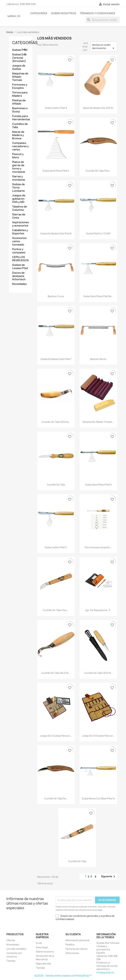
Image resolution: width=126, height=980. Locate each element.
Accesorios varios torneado (19, 241)
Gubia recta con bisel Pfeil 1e (98, 798)
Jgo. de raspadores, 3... (98, 610)
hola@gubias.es (105, 972)
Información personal (77, 940)
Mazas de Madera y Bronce (18, 135)
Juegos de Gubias (19, 67)
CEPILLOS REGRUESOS (20, 259)
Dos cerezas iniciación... (98, 547)
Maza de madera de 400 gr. (98, 108)
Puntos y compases (19, 251)
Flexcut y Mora (18, 156)
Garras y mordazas (19, 178)
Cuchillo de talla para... (98, 171)
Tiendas (11, 961)
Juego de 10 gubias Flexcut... (98, 736)
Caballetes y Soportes (20, 232)
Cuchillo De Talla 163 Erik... (56, 422)
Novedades (19, 284)
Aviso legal (42, 947)
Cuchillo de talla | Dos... (56, 610)
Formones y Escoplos (20, 86)
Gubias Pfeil (20, 50)
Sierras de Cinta (19, 216)
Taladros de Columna (20, 208)
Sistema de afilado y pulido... (98, 422)
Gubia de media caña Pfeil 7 (56, 359)
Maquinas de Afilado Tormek (20, 77)
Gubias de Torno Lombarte (18, 188)
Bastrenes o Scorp (20, 110)
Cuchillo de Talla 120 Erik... (98, 673)
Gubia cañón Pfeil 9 (56, 108)
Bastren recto (98, 359)
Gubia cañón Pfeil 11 (56, 547)
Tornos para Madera (20, 94)
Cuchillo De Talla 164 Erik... (56, 673)
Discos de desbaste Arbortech (19, 276)
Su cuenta (73, 934)
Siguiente (109, 877)
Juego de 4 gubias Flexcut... (56, 736)
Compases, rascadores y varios (20, 146)
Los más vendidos (16, 949)
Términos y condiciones (98, 13)
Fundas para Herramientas (21, 118)
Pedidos (70, 945)
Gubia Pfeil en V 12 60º (98, 233)
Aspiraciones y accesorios (21, 224)
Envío (39, 943)
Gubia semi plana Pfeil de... (98, 296)
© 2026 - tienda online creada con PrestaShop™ (63, 976)
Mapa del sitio (44, 964)
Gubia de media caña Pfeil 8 (56, 233)
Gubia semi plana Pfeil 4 (56, 171)
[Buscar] (103, 20)
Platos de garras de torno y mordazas (19, 167)
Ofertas (11, 940)
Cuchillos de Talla (20, 126)
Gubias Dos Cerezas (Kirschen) (19, 58)
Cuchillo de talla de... (56, 798)
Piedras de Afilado (19, 102)
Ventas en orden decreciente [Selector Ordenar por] (104, 47)
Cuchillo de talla (56, 485)
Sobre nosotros (64, 13)
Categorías (39, 13)
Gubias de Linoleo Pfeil (20, 267)
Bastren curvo (56, 296)
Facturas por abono (76, 949)
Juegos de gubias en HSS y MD (19, 199)
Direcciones (72, 953)
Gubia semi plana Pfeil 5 (98, 485)
